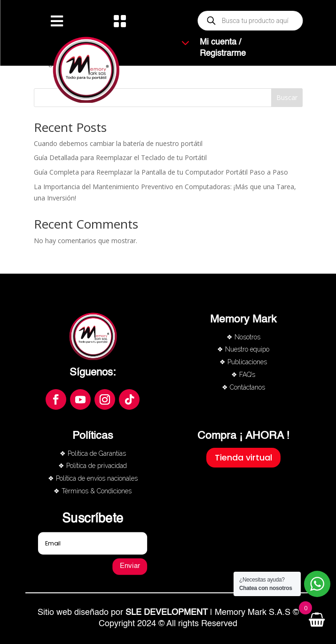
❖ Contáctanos (243, 387)
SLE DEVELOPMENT (167, 613)
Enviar (130, 566)
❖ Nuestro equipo (243, 349)
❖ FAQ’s (243, 375)
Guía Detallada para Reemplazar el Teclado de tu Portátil (120, 157)
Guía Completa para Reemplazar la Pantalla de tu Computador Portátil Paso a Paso (161, 172)
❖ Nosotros (243, 337)
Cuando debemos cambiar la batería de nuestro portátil (118, 143)
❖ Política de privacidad (93, 466)
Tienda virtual (243, 457)
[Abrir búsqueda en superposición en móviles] (250, 21)
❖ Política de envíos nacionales (93, 478)
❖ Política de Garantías (93, 453)
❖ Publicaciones (243, 362)
